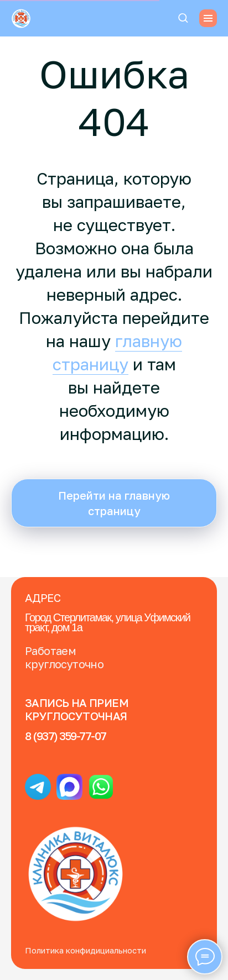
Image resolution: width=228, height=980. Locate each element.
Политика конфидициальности (85, 950)
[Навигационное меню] (208, 18)
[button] (183, 17)
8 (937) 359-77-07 (66, 736)
